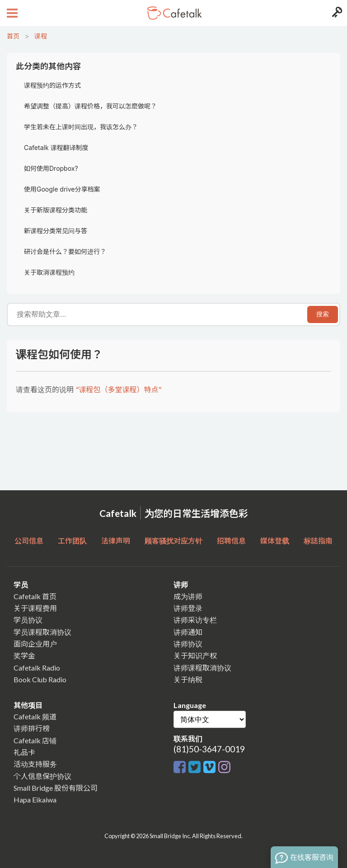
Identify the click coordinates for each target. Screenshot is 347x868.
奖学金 (24, 655)
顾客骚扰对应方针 (173, 541)
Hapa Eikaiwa (35, 800)
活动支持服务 (35, 764)
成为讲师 (188, 596)
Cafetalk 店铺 (35, 740)
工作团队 (72, 541)
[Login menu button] (336, 13)
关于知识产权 (195, 655)
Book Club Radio (40, 679)
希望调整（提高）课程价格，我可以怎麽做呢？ (90, 106)
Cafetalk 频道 (35, 716)
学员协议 (28, 620)
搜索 (323, 314)
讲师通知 (188, 632)
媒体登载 (275, 541)
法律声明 (116, 541)
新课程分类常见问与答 (56, 231)
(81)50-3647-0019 (209, 749)
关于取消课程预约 (49, 272)
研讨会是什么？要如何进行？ (65, 251)
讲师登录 (188, 608)
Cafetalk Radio (37, 668)
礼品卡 (24, 752)
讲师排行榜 (32, 728)
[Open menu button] (11, 13)
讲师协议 (188, 644)
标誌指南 (318, 541)
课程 (41, 36)
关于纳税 (188, 679)
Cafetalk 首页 (35, 596)
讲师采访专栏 (195, 620)
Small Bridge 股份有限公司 (56, 788)
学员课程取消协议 (42, 632)
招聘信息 (231, 541)
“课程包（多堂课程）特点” (119, 389)
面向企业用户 (35, 644)
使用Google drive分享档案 (62, 189)
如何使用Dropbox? (51, 168)
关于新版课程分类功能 (56, 210)
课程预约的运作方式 (52, 85)
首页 (13, 36)
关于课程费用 (35, 608)
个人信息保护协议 (42, 776)
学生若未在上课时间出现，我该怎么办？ (81, 127)
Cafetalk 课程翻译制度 (56, 148)
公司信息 (29, 541)
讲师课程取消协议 (202, 668)
